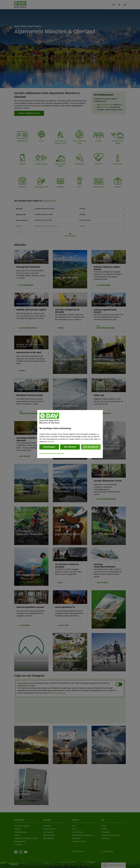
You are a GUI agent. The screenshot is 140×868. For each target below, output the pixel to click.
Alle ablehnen (70, 447)
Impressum (60, 454)
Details (51, 441)
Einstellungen (49, 447)
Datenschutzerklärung (47, 454)
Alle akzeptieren (91, 447)
